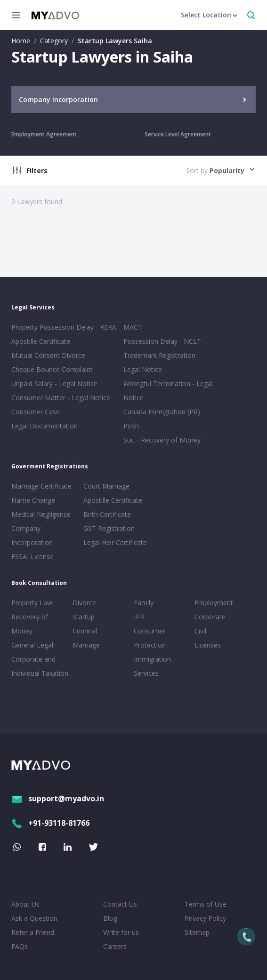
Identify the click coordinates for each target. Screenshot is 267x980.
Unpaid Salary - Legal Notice (54, 383)
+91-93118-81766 (50, 823)
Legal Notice (143, 369)
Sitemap (197, 932)
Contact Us (120, 904)
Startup (84, 617)
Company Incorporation (32, 535)
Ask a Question (34, 918)
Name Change (33, 500)
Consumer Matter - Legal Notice (61, 398)
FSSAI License (32, 557)
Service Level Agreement (178, 134)
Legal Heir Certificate (115, 542)
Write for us (121, 932)
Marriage (86, 645)
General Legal (32, 645)
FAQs (20, 946)
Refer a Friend (33, 932)
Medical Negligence (41, 514)
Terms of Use (206, 904)
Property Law (32, 603)
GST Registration (109, 528)
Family (144, 603)
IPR (139, 617)
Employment (214, 603)
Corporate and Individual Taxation (40, 666)
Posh (131, 426)
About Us (25, 904)
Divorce (84, 603)
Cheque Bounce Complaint (52, 369)
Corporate (210, 617)
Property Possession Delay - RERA (64, 327)
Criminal (85, 631)
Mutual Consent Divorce (48, 355)
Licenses (208, 645)
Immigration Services (152, 666)
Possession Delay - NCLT (162, 341)
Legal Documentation (44, 426)
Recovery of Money (30, 624)
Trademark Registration (159, 355)
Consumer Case (36, 412)
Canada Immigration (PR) (162, 412)
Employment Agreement (44, 134)
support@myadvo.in (58, 798)
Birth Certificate (107, 514)
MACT (133, 327)
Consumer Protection (150, 638)
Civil (200, 631)
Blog (110, 918)
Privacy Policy (205, 918)
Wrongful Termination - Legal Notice (168, 391)
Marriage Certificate (41, 486)
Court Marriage (106, 486)
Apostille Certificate (41, 341)
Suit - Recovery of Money (162, 440)
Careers (115, 946)
